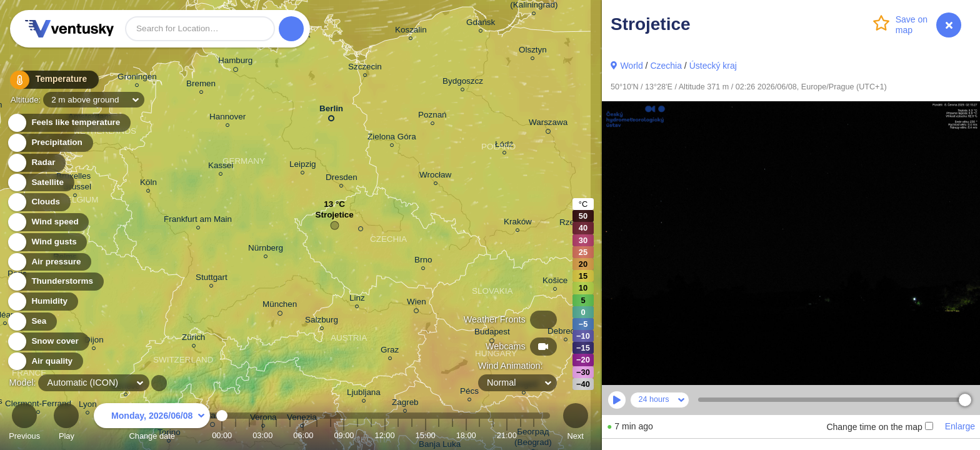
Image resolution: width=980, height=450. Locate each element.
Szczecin (365, 68)
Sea (32, 322)
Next (576, 423)
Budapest (492, 334)
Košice (555, 282)
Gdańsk (481, 24)
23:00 (534, 435)
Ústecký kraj (713, 66)
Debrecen (566, 333)
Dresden (342, 179)
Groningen (137, 78)
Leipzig (303, 166)
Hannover (227, 118)
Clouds (38, 202)
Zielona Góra (392, 138)
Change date (152, 423)
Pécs (469, 393)
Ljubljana (364, 394)
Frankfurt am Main (198, 221)
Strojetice (334, 218)
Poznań (432, 117)
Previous (24, 423)
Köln (148, 184)
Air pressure (49, 262)
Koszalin (411, 32)
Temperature (49, 81)
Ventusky (67, 29)
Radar (36, 163)
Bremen (201, 85)
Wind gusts (47, 242)
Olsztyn (533, 52)
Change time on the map (879, 427)
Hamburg (235, 62)
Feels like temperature (68, 123)
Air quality (45, 362)
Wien (417, 304)
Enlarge (960, 426)
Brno (423, 262)
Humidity (42, 302)
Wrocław (435, 177)
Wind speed (48, 222)
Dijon (94, 342)
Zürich (193, 339)
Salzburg (322, 322)
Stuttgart (212, 279)
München (280, 306)
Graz (390, 352)
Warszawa (548, 124)
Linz (357, 300)
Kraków (518, 223)
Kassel (221, 167)
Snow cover (48, 342)
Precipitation (50, 143)
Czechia (666, 66)
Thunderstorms (55, 282)
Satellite (40, 183)
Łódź (504, 146)
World (631, 66)
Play (66, 423)
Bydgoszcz (463, 83)
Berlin (331, 111)
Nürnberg (266, 250)
